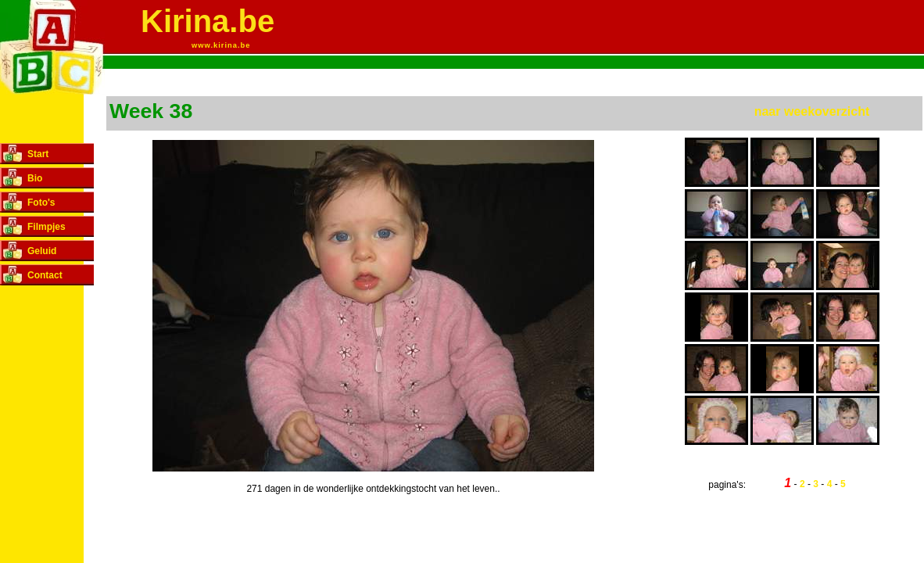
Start (38, 154)
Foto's (41, 203)
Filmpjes (47, 227)
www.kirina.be (221, 45)
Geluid (42, 251)
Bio (35, 178)
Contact (45, 275)
